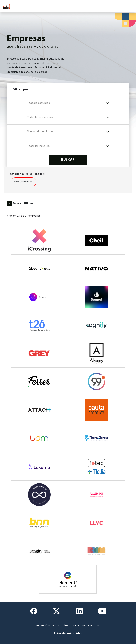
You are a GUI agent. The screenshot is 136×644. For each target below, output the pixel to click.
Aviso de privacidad (68, 633)
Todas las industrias (39, 146)
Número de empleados (41, 132)
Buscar (68, 160)
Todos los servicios (38, 103)
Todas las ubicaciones (40, 117)
